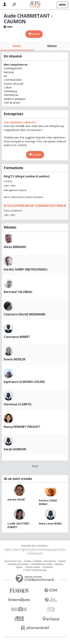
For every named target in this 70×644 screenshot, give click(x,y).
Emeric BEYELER (14, 359)
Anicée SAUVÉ (16, 499)
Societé (62, 561)
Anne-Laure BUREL (50, 523)
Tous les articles (33, 567)
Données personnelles (18, 564)
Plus (35, 466)
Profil (17, 46)
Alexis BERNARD (15, 247)
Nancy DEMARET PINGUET (22, 427)
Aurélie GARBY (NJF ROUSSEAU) (25, 269)
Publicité (38, 561)
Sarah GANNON (15, 449)
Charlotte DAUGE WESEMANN (25, 314)
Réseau (52, 46)
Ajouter (36, 34)
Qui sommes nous (13, 561)
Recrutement (50, 561)
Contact (27, 561)
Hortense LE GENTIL (18, 404)
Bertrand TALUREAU (18, 292)
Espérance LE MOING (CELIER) (24, 382)
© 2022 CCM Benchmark (35, 570)
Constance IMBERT (17, 337)
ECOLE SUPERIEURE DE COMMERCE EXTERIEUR (35, 206)
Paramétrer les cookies (42, 564)
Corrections (48, 567)
